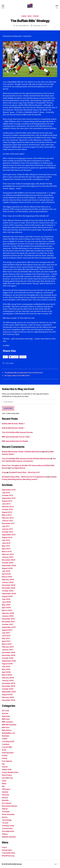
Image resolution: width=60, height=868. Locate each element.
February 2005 (8, 697)
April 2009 (6, 574)
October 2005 (8, 689)
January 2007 (8, 650)
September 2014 (9, 490)
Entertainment (8, 753)
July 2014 (6, 493)
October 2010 (7, 532)
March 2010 (7, 551)
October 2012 (7, 509)
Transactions (7, 828)
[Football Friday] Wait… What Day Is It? (24, 472)
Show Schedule (8, 814)
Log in (4, 847)
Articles (5, 713)
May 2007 (6, 638)
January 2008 (8, 616)
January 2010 (8, 557)
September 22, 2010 (40, 26)
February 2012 (8, 518)
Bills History (7, 730)
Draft (4, 750)
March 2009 (7, 577)
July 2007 (6, 633)
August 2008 (7, 596)
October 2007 (8, 624)
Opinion (36, 16)
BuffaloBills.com (8, 733)
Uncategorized (8, 831)
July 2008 (6, 599)
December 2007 (9, 619)
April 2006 (6, 672)
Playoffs (5, 800)
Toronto (5, 823)
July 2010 (6, 540)
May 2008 (6, 605)
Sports (5, 817)
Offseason (6, 789)
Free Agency (7, 761)
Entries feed (7, 850)
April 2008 (6, 608)
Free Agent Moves (18, 468)
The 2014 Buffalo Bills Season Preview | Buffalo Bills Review (26, 459)
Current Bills (7, 747)
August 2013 (7, 501)
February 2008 (8, 613)
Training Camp (8, 826)
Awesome (6, 716)
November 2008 (9, 588)
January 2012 (7, 521)
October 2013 (7, 495)
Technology (7, 820)
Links (4, 781)
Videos (5, 834)
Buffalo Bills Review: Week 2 (13, 424)
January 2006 (8, 680)
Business (6, 736)
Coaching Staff (8, 741)
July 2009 (6, 571)
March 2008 (7, 610)
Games (24, 16)
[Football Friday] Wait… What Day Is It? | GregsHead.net (24, 477)
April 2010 (6, 549)
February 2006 (8, 678)
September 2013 (9, 498)
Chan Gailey (9, 363)
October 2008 (8, 591)
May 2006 (6, 669)
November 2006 (9, 655)
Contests (6, 744)
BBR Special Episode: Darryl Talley (16, 437)
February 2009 (8, 580)
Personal (5, 795)
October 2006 (8, 658)
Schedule (6, 812)
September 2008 (9, 594)
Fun (3, 764)
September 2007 (9, 627)
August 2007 (7, 630)
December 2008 (9, 585)
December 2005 (9, 683)
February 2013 (8, 507)
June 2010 (6, 543)
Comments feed (8, 853)
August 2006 (7, 664)
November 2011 (8, 523)
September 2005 (9, 692)
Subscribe (8, 408)
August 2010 (7, 537)
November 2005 (9, 686)
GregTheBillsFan (23, 26)
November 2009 (9, 560)
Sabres (5, 809)
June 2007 (6, 636)
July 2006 (6, 666)
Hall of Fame (7, 775)
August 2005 (7, 695)
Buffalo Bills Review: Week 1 (13, 428)
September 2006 (9, 661)
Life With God (7, 778)
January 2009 (8, 582)
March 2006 (7, 675)
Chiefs (4, 739)
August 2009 (7, 568)
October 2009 (8, 563)
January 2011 (7, 529)
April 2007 (6, 641)
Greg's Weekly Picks (10, 772)
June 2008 (6, 602)
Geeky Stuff (7, 770)
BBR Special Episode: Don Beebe (15, 441)
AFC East (6, 711)
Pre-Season (7, 803)
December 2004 (9, 700)
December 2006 (9, 652)
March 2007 (7, 644)
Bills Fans (6, 727)
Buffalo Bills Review (15, 864)
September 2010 (9, 535)
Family (5, 758)
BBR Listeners (7, 722)
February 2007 (8, 647)
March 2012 (7, 515)
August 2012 (7, 512)
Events (5, 755)
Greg (4, 472)
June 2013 (6, 504)
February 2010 (8, 554)
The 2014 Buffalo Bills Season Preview (17, 432)
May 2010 (6, 546)
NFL (3, 786)
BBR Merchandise (9, 725)
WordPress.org (8, 856)
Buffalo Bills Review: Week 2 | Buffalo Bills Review (22, 452)
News (30, 16)
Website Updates (9, 837)
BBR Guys (6, 719)
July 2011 (6, 526)
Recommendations (10, 806)
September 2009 (9, 565)
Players (5, 798)
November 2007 (9, 622)
